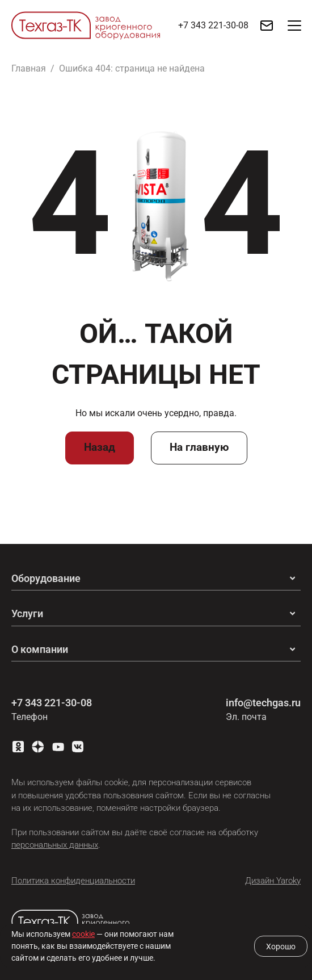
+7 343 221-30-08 (52, 703)
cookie (83, 934)
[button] (295, 26)
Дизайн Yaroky (273, 881)
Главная (29, 68)
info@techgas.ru (263, 703)
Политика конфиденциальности (73, 881)
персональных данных (55, 845)
